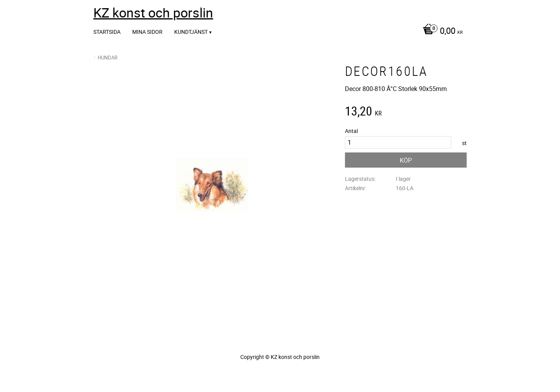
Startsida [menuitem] (107, 32)
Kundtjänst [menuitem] (191, 32)
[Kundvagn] (441, 31)
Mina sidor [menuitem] (147, 32)
